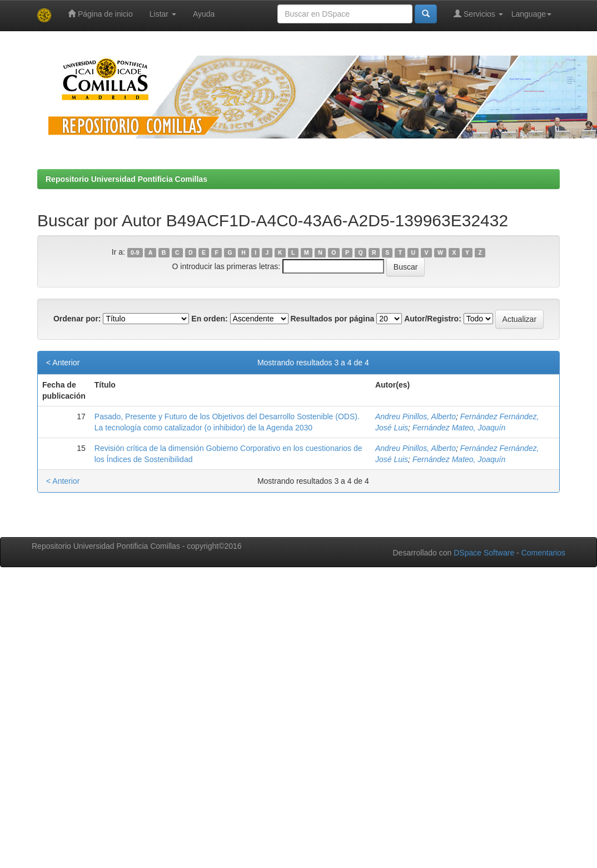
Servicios (478, 14)
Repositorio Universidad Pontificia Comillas (126, 179)
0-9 (135, 252)
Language (531, 14)
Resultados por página (332, 319)
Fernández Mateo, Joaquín (459, 428)
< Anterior (63, 363)
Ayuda (204, 14)
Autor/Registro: (433, 319)
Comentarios (543, 553)
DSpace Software (484, 553)
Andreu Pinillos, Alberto (416, 416)
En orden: (209, 319)
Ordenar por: (77, 319)
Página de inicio (100, 14)
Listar (163, 14)
